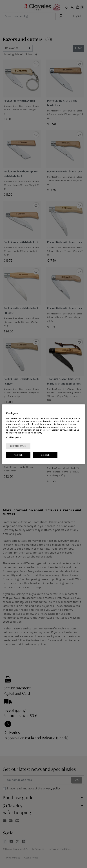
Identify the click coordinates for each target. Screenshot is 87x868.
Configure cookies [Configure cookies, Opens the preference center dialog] (18, 446)
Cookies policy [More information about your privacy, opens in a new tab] (14, 437)
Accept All (18, 455)
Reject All (45, 455)
